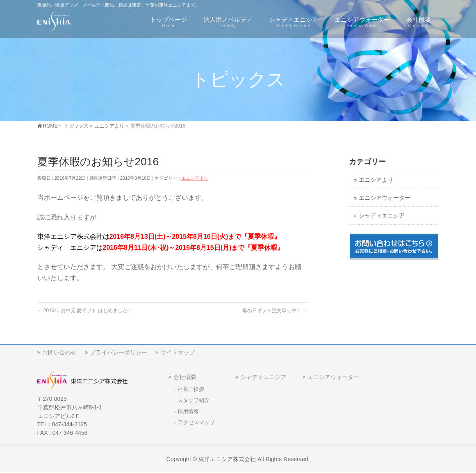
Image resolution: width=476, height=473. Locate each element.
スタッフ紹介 (194, 400)
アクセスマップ (196, 423)
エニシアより (195, 178)
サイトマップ (178, 352)
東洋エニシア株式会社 (227, 459)
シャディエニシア (382, 216)
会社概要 (185, 377)
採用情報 (188, 411)
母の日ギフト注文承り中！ (275, 311)
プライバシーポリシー (118, 352)
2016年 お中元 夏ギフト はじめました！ (85, 311)
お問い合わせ (59, 352)
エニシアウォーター (385, 198)
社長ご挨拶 (191, 389)
